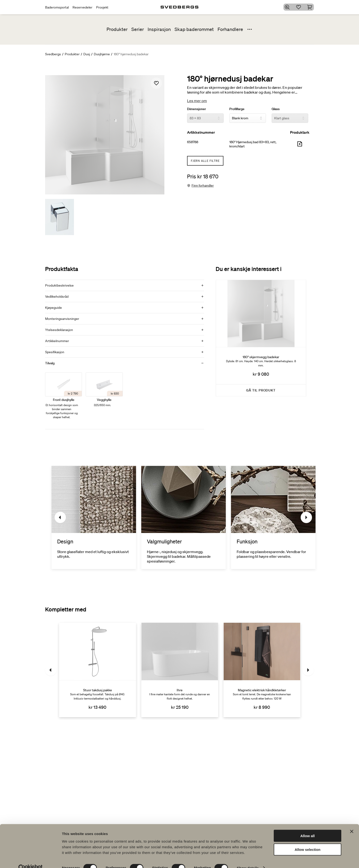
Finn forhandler (203, 185)
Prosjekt (102, 7)
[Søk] (288, 7)
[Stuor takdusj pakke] (98, 670)
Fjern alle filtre (205, 161)
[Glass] (290, 118)
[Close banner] (352, 822)
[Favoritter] (300, 7)
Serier (138, 29)
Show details (248, 859)
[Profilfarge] (248, 118)
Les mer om (197, 101)
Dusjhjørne (102, 54)
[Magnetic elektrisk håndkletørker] (262, 670)
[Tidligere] (60, 517)
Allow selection (307, 840)
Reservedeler (82, 7)
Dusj (87, 54)
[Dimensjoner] (205, 118)
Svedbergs (53, 54)
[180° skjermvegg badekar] (261, 338)
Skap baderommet (194, 29)
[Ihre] (180, 670)
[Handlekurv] (311, 7)
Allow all (308, 827)
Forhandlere (230, 29)
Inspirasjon (159, 29)
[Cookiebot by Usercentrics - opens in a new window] (31, 859)
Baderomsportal (57, 7)
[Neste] (306, 517)
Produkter (117, 29)
